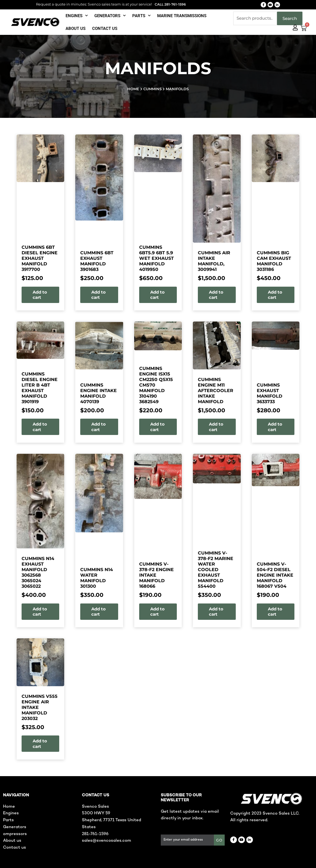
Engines (77, 16)
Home (133, 89)
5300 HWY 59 (96, 813)
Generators (110, 16)
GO (219, 840)
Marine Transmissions (182, 16)
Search (290, 18)
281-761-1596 (95, 834)
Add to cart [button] (27, 295)
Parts (141, 16)
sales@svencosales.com (107, 841)
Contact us (105, 28)
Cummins (152, 89)
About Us (76, 28)
